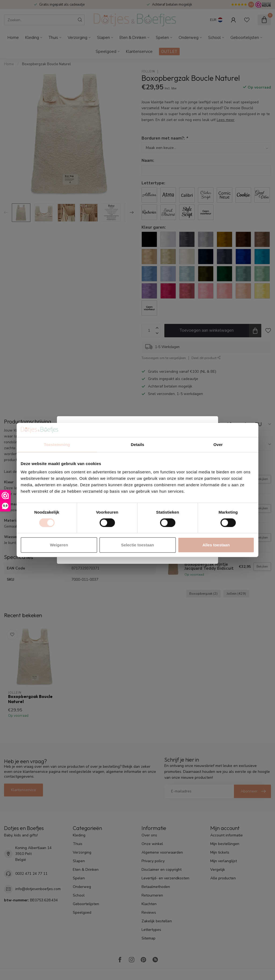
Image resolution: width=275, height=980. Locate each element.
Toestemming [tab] (57, 444)
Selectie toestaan (138, 545)
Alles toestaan (216, 545)
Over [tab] (218, 444)
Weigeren (59, 545)
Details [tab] (137, 444)
